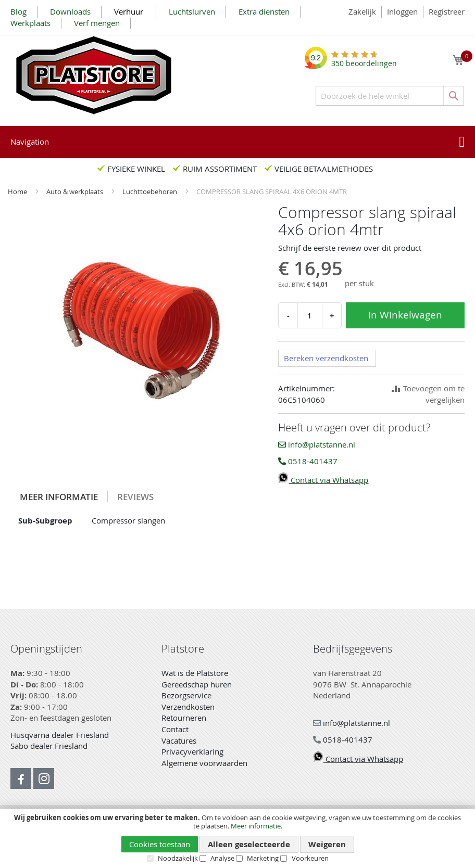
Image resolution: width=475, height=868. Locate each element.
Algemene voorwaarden (204, 763)
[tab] (59, 497)
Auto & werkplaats (76, 192)
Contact (175, 729)
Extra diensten (264, 11)
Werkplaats (30, 23)
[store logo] (94, 75)
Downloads (70, 11)
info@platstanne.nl (317, 444)
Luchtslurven (192, 11)
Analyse (222, 858)
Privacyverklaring (192, 751)
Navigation (30, 142)
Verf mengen (97, 23)
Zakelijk (362, 11)
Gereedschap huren (197, 684)
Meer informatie (256, 826)
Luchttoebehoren (151, 192)
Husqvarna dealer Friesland (60, 735)
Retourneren (184, 718)
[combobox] (390, 96)
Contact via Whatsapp (323, 480)
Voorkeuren (310, 858)
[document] (238, 838)
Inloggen (402, 11)
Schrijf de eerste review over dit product (350, 248)
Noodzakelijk (178, 858)
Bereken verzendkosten (326, 358)
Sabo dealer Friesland (49, 746)
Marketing (263, 858)
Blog (18, 11)
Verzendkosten (188, 707)
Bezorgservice (186, 695)
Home (18, 192)
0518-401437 (308, 461)
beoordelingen (364, 60)
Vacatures (179, 741)
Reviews (135, 497)
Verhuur (130, 11)
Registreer (447, 11)
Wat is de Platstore (195, 673)
